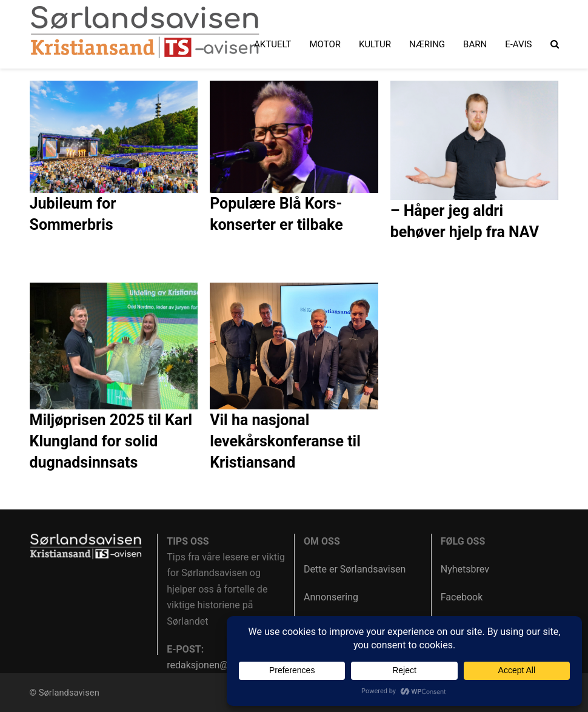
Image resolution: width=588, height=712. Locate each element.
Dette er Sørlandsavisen (355, 569)
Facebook (462, 597)
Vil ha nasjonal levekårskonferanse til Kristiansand (285, 441)
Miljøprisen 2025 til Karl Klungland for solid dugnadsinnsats (111, 441)
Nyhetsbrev (465, 569)
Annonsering (331, 597)
